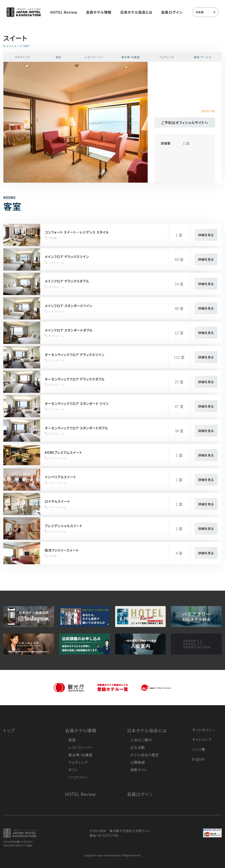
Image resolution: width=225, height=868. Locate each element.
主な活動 (138, 747)
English (198, 759)
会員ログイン (172, 12)
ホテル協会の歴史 (145, 755)
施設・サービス (203, 57)
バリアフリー (78, 777)
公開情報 (138, 762)
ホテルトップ (22, 57)
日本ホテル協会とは (136, 12)
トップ (9, 730)
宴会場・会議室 (131, 57)
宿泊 (58, 57)
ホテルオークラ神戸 (18, 46)
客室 (72, 740)
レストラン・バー (94, 57)
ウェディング (167, 57)
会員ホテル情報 (99, 12)
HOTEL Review (64, 12)
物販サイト (139, 770)
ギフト (73, 770)
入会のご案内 (141, 740)
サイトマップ (202, 740)
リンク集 (199, 749)
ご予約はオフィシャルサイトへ (185, 122)
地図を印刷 (208, 111)
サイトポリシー (204, 730)
